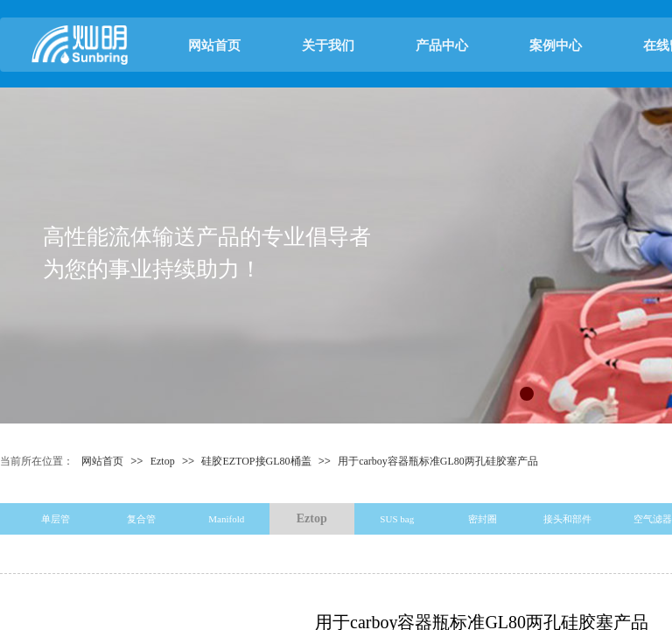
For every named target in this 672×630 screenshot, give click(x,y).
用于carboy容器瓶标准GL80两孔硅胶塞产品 (438, 461)
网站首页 (214, 45)
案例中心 (556, 45)
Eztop (163, 461)
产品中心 (442, 45)
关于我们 (328, 45)
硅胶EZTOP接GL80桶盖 (256, 461)
